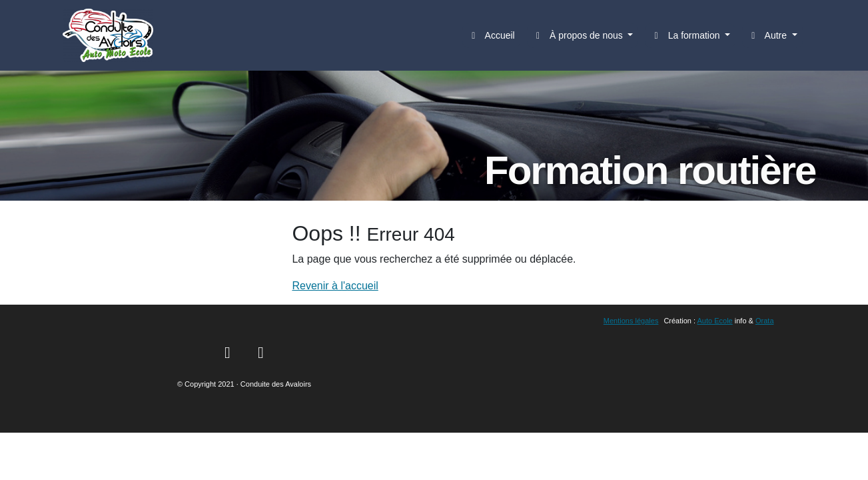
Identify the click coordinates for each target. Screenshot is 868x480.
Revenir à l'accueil (335, 286)
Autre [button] (768, 35)
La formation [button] (686, 35)
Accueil (491, 35)
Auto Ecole (715, 321)
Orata (765, 321)
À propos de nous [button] (579, 35)
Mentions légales (631, 321)
